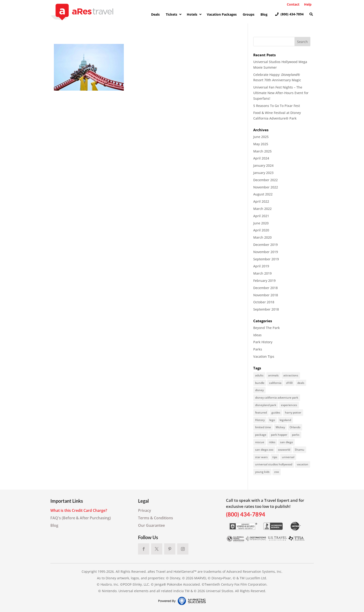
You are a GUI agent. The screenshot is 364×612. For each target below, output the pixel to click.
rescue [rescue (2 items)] (260, 442)
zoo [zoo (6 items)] (277, 472)
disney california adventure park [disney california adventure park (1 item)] (277, 398)
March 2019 (262, 273)
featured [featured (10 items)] (261, 412)
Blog (54, 525)
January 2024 (263, 165)
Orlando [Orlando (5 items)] (295, 427)
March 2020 (262, 237)
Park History (263, 342)
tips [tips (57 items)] (275, 457)
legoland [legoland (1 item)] (285, 420)
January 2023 (263, 173)
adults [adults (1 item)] (259, 375)
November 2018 (266, 295)
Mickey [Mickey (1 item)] (280, 427)
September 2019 (266, 259)
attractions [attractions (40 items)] (291, 375)
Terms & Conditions (156, 518)
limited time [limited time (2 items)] (263, 427)
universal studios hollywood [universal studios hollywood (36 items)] (274, 464)
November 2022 (266, 187)
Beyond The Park (267, 328)
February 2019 (264, 281)
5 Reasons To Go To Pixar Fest (277, 106)
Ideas (257, 335)
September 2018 (266, 309)
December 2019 (265, 245)
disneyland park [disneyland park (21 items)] (266, 405)
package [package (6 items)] (261, 435)
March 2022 (262, 209)
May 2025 (261, 144)
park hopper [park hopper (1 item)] (279, 435)
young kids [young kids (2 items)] (262, 472)
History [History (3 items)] (260, 420)
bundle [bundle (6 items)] (260, 383)
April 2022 (261, 201)
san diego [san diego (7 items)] (286, 442)
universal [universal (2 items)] (288, 457)
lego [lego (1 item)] (272, 420)
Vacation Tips (264, 356)
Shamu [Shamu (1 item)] (300, 450)
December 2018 (265, 288)
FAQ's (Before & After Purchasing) (81, 518)
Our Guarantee (151, 525)
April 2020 (261, 230)
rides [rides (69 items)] (272, 442)
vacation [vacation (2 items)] (303, 464)
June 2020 (261, 223)
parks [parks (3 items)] (296, 435)
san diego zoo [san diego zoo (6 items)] (264, 450)
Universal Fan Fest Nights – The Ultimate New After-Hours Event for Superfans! (281, 93)
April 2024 (261, 158)
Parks (258, 349)
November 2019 (266, 252)
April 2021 (261, 216)
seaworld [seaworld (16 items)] (284, 450)
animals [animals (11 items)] (273, 375)
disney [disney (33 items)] (259, 390)
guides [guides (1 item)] (276, 412)
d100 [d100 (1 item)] (289, 383)
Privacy (145, 510)
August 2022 (263, 194)
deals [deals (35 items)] (301, 383)
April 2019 (261, 266)
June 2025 (261, 137)
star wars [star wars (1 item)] (261, 457)
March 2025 (262, 151)
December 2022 (265, 180)
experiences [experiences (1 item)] (289, 405)
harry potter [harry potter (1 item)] (293, 412)
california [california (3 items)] (275, 383)
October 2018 (264, 302)
